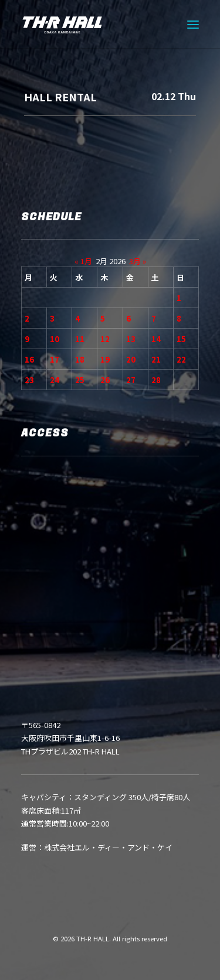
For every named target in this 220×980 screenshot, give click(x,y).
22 (181, 359)
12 (105, 339)
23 (29, 380)
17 (55, 359)
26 (105, 380)
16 (29, 359)
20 (131, 359)
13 (131, 339)
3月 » (138, 261)
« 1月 (83, 261)
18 (80, 359)
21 (156, 359)
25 (80, 380)
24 (55, 380)
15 (181, 339)
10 (55, 339)
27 (131, 380)
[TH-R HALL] (62, 25)
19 (105, 359)
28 (156, 380)
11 (80, 339)
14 (156, 339)
